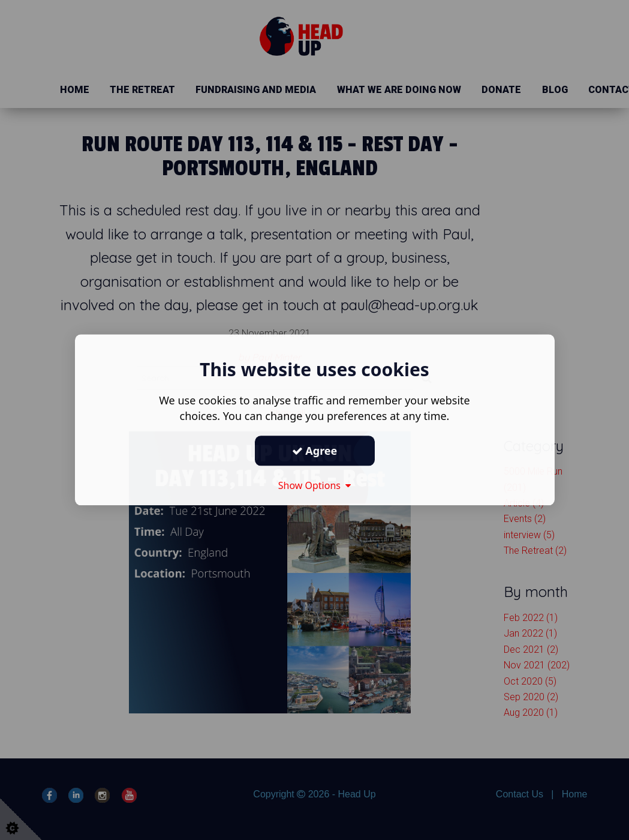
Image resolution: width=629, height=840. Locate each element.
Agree (315, 451)
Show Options (315, 485)
